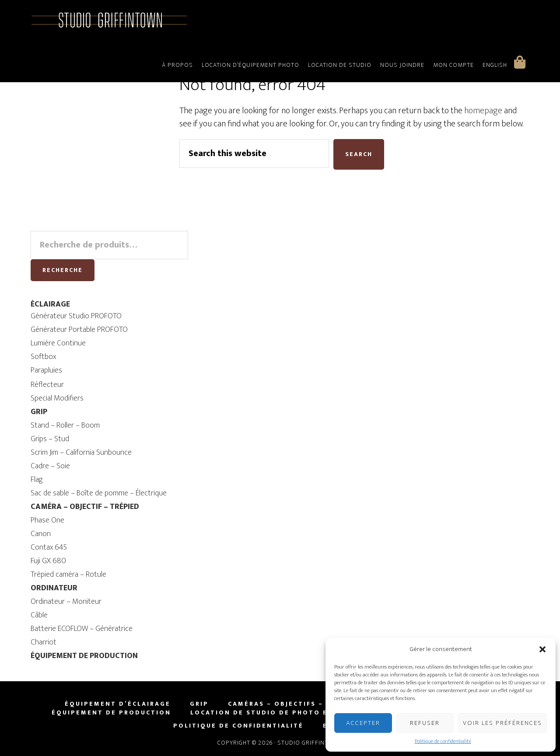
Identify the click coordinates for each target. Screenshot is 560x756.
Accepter (363, 723)
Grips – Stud (50, 439)
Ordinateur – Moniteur (66, 602)
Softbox (43, 357)
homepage (483, 111)
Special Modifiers (57, 398)
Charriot (44, 642)
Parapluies (46, 370)
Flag (37, 480)
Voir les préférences (502, 723)
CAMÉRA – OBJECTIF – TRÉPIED (85, 507)
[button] (542, 649)
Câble (39, 615)
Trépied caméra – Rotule (68, 575)
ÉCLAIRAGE (50, 304)
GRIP (39, 412)
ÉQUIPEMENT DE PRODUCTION (84, 656)
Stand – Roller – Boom (65, 425)
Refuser (425, 723)
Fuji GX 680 (48, 561)
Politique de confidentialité (443, 741)
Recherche (63, 270)
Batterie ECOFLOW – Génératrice (82, 629)
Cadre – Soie (50, 466)
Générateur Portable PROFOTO (79, 330)
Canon (41, 534)
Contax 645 (49, 547)
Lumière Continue (58, 343)
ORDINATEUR (54, 588)
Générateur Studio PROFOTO (76, 316)
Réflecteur (47, 385)
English (495, 65)
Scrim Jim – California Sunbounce (81, 453)
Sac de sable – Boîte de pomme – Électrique (99, 493)
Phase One (47, 520)
